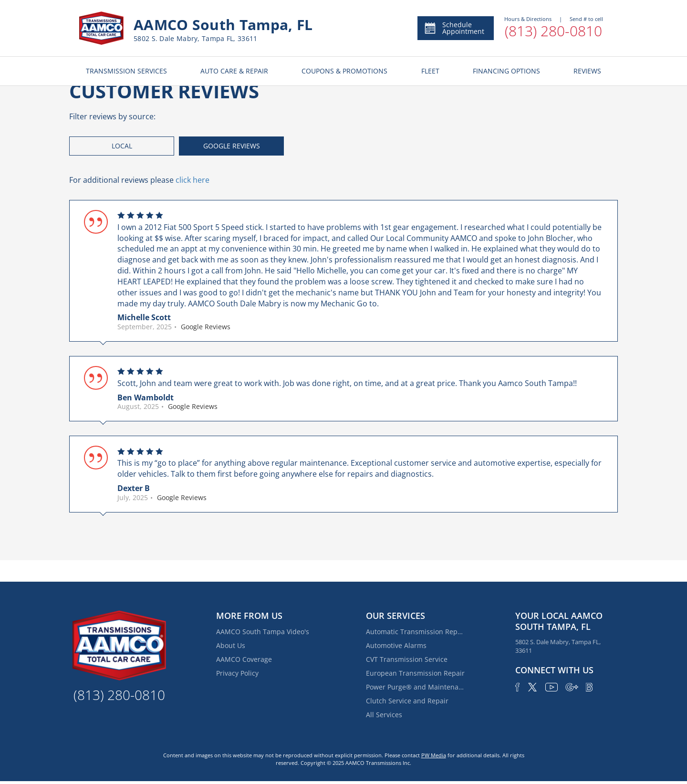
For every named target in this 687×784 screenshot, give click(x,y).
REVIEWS (587, 71)
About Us (231, 645)
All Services (384, 715)
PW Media (434, 755)
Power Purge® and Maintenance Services (416, 687)
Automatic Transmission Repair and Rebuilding (416, 632)
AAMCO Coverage (244, 659)
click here (193, 180)
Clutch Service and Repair (407, 701)
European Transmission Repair (415, 673)
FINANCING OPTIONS (506, 71)
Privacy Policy (237, 673)
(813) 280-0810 (553, 31)
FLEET (430, 71)
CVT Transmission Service (407, 659)
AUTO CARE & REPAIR (234, 71)
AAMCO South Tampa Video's (263, 632)
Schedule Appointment (454, 28)
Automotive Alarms (396, 645)
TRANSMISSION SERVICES (126, 71)
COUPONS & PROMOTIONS (344, 71)
